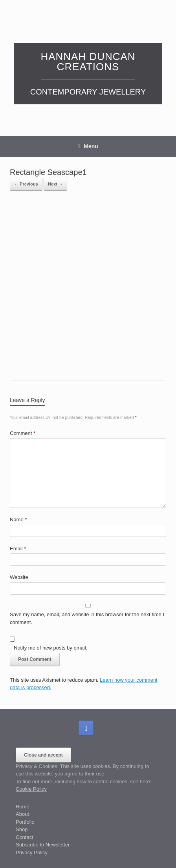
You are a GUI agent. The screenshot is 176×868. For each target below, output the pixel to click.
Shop (22, 829)
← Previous (26, 184)
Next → (55, 184)
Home (23, 807)
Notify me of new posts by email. (50, 648)
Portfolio (25, 822)
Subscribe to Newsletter (43, 845)
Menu (88, 146)
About (22, 814)
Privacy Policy (32, 853)
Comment (23, 433)
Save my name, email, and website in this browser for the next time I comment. (87, 618)
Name (18, 520)
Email (18, 549)
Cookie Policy (31, 789)
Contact (25, 837)
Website (19, 577)
